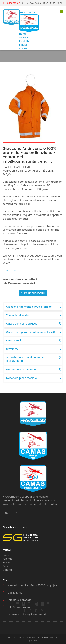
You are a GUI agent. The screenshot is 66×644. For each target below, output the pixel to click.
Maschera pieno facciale (21, 378)
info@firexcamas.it (19, 600)
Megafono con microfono (22, 370)
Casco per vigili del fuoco (22, 324)
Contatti (24, 49)
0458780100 (13, 3)
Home (23, 34)
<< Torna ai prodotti (33, 293)
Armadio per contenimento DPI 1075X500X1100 (25, 359)
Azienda (24, 37)
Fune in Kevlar (15, 341)
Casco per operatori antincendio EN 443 (31, 332)
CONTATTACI (10, 270)
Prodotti (24, 41)
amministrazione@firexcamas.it (27, 614)
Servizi (23, 45)
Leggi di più (10, 512)
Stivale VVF (13, 349)
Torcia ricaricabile (17, 315)
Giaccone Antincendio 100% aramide (29, 307)
